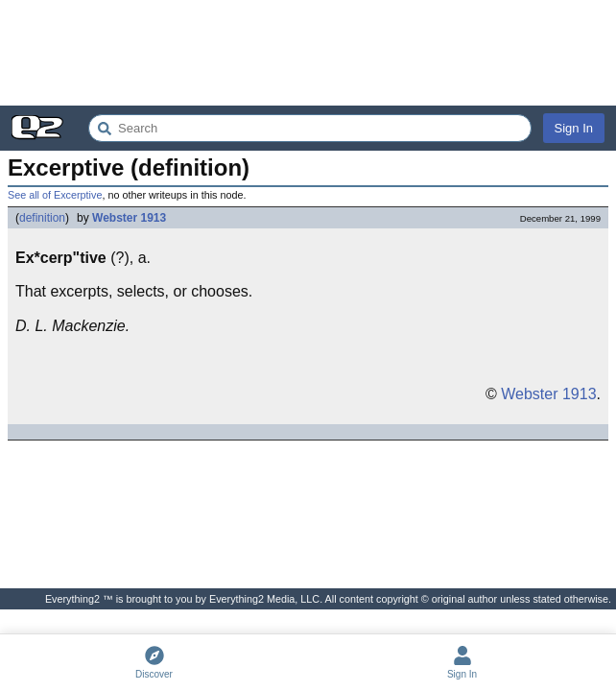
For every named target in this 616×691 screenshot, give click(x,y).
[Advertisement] (308, 53)
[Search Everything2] (310, 128)
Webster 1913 (129, 218)
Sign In (574, 128)
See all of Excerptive (55, 195)
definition (42, 218)
